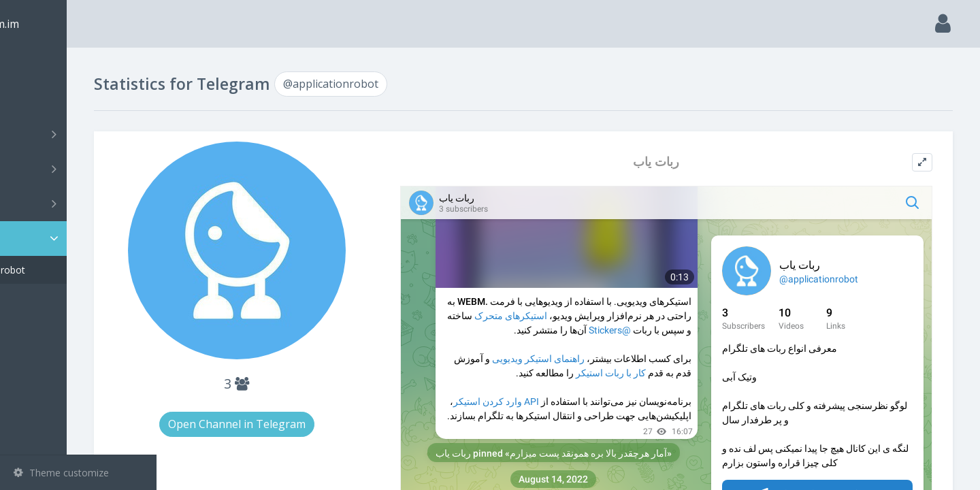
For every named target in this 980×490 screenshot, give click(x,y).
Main (33, 65)
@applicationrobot (75, 270)
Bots (80, 203)
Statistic (82, 239)
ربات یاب (686, 162)
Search (35, 100)
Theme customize (61, 473)
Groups (80, 169)
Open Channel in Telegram (312, 424)
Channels (80, 134)
